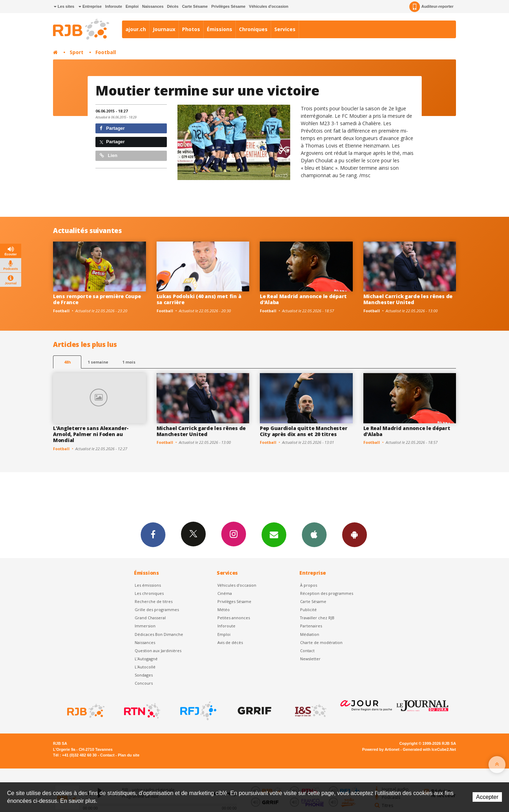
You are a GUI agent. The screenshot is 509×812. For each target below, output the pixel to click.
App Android (355, 534)
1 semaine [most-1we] (98, 362)
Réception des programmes (327, 593)
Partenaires (311, 626)
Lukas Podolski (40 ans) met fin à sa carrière (199, 299)
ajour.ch (136, 29)
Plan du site (128, 755)
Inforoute (114, 6)
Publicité (308, 610)
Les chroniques (149, 593)
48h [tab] (67, 362)
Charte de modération (321, 642)
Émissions (220, 29)
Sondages (144, 675)
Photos (191, 29)
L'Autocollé (145, 667)
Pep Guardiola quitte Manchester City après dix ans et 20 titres (303, 431)
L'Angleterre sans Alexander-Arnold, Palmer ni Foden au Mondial (91, 434)
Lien (109, 155)
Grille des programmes (157, 610)
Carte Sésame (195, 6)
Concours (144, 683)
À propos (309, 585)
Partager (112, 128)
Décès (173, 6)
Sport (77, 52)
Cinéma (225, 593)
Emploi (132, 6)
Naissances (153, 6)
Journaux (164, 29)
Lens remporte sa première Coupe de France (97, 299)
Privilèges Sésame (229, 6)
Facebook (153, 534)
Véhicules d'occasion (268, 6)
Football (106, 52)
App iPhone (314, 534)
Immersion (145, 626)
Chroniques (253, 29)
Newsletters (274, 534)
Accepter (487, 797)
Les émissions (148, 585)
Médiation (310, 634)
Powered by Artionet (381, 749)
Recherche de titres (154, 601)
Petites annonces (234, 618)
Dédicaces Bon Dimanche (159, 634)
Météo (224, 610)
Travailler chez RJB (317, 618)
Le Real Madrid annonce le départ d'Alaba (303, 299)
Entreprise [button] (90, 6)
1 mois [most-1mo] (129, 362)
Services (285, 29)
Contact (307, 651)
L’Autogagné (146, 659)
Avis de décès (230, 642)
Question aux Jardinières (158, 651)
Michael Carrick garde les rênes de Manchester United (408, 299)
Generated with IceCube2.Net (429, 749)
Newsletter (310, 659)
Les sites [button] (64, 6)
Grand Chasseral (150, 618)
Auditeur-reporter (431, 7)
